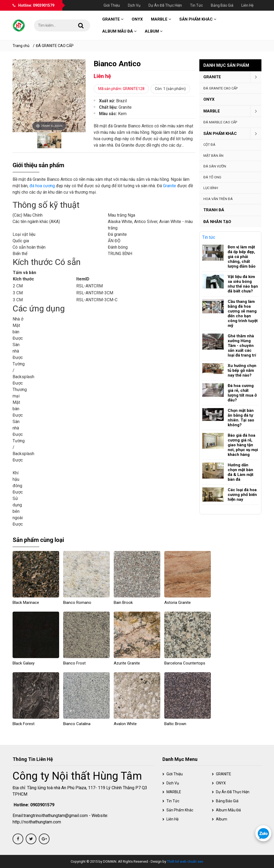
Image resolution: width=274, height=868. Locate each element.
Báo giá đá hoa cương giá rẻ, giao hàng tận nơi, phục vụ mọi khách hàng (243, 445)
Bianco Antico (117, 64)
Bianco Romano (77, 603)
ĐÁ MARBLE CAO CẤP (220, 122)
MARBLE (161, 19)
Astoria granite (178, 603)
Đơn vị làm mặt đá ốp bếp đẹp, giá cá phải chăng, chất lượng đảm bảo (242, 257)
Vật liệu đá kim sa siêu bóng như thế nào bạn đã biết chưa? (243, 284)
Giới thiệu (112, 5)
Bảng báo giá (222, 5)
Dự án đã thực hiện (165, 5)
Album (154, 31)
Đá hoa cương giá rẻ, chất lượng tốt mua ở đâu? (242, 393)
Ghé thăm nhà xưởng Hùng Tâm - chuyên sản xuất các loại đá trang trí (242, 346)
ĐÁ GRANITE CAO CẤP (55, 46)
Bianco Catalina (77, 724)
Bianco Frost (74, 663)
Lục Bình (211, 188)
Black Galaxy (24, 663)
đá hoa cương (42, 186)
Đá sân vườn (215, 166)
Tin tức (196, 5)
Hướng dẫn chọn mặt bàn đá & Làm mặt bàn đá (241, 472)
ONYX (137, 19)
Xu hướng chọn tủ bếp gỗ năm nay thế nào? (242, 370)
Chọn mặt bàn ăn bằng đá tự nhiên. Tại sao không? (241, 418)
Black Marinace (26, 603)
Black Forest (24, 724)
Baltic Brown (175, 724)
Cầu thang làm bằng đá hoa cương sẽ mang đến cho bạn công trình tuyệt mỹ (243, 314)
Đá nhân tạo (217, 222)
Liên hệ (247, 5)
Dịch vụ (134, 5)
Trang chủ (21, 46)
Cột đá (209, 145)
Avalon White (125, 724)
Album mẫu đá (119, 31)
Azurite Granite (127, 663)
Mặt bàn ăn (213, 156)
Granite (170, 186)
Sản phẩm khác (198, 19)
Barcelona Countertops (185, 663)
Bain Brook (123, 603)
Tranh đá (214, 210)
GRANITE (113, 19)
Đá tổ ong (212, 177)
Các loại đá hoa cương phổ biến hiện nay (242, 495)
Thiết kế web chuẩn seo (185, 861)
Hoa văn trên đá (218, 199)
